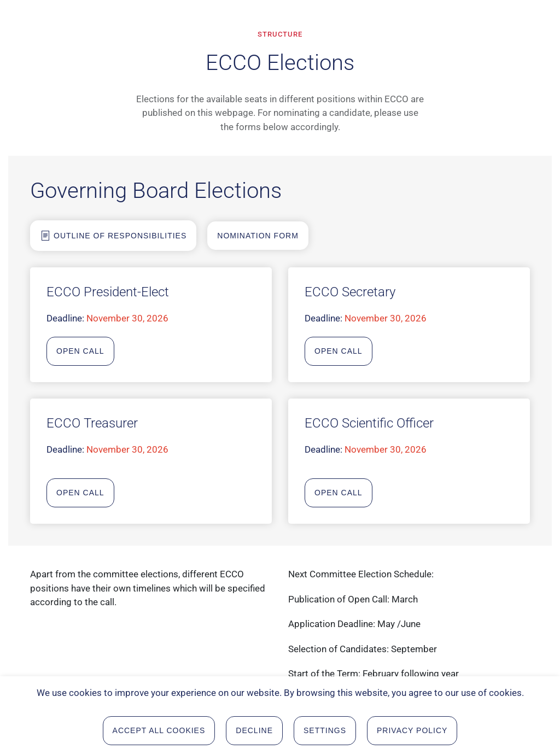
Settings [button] (325, 732)
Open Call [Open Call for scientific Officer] (339, 493)
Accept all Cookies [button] (159, 732)
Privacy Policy (412, 732)
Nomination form (258, 236)
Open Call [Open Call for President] (80, 351)
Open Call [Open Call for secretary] (339, 351)
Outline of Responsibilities (113, 236)
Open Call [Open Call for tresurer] (80, 493)
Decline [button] (254, 732)
